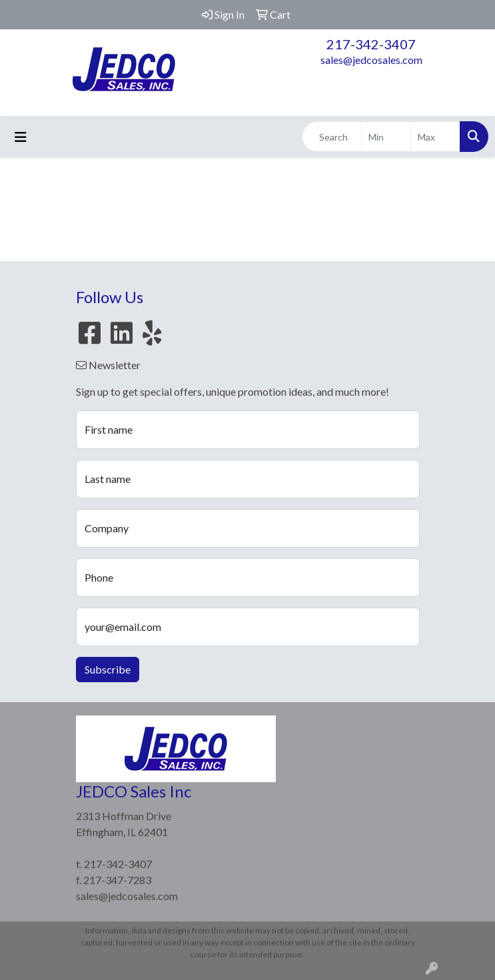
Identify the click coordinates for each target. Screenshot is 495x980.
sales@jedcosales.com (371, 60)
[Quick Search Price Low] (386, 137)
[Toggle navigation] (21, 137)
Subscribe (108, 669)
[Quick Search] (332, 137)
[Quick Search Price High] (435, 137)
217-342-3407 (371, 44)
